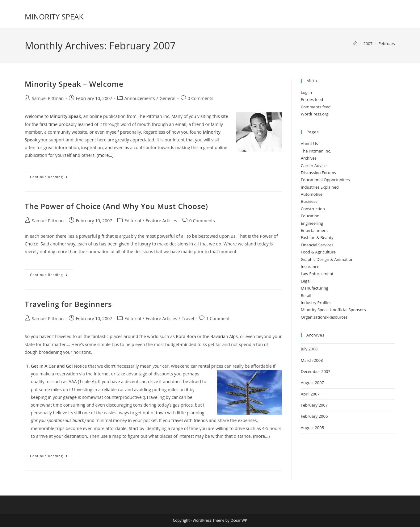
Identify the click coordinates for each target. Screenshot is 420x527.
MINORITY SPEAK (54, 17)
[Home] (355, 44)
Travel (188, 318)
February (387, 44)
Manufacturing (315, 288)
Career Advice (314, 165)
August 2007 (312, 383)
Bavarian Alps (224, 336)
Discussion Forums (318, 173)
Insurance (310, 266)
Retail (306, 295)
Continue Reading (52, 178)
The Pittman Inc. (316, 151)
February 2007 (314, 405)
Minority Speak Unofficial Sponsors (333, 310)
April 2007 (310, 394)
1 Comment (218, 318)
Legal (306, 281)
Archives (309, 158)
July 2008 (309, 349)
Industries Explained (320, 187)
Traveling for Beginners (68, 304)
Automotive (312, 194)
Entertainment (314, 230)
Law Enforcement (317, 274)
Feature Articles (162, 221)
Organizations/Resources (324, 317)
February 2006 (314, 416)
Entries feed (312, 99)
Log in (306, 92)
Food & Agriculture (318, 252)
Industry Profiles (316, 303)
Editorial (133, 221)
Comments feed (316, 107)
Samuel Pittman (48, 98)
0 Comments (201, 98)
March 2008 (312, 360)
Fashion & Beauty (317, 237)
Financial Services (317, 245)
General (168, 98)
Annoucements (140, 98)
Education (310, 216)
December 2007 (316, 371)
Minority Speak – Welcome (74, 84)
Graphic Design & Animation (327, 259)
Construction (313, 209)
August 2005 (312, 428)
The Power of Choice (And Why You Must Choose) (116, 206)
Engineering (312, 223)
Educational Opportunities (325, 180)
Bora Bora (186, 336)
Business (309, 201)
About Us (309, 144)
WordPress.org (315, 114)
